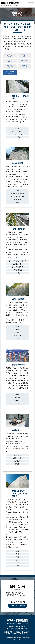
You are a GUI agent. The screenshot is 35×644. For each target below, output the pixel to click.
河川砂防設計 (10, 61)
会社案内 (26, 632)
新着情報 (15, 634)
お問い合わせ (24, 634)
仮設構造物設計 (10, 67)
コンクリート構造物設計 (10, 55)
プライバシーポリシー (17, 639)
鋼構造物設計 (24, 55)
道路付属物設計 (24, 61)
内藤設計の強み (9, 632)
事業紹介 (19, 632)
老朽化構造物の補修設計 (10, 73)
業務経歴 (8, 634)
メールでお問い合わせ (17, 606)
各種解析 (24, 67)
